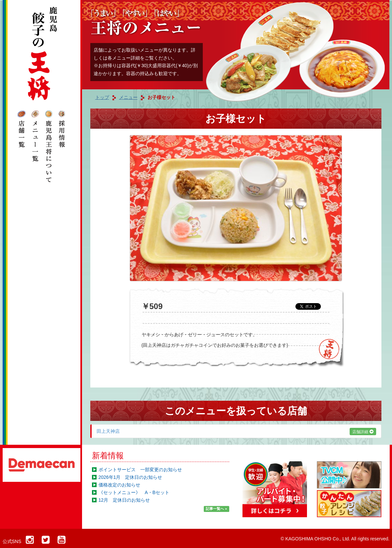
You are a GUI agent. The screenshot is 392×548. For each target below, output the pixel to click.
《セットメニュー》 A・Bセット (134, 492)
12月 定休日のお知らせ (124, 500)
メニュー (128, 97)
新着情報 (108, 456)
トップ (102, 97)
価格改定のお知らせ (119, 485)
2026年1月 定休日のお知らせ (131, 477)
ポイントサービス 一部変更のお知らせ (140, 470)
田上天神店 (236, 431)
